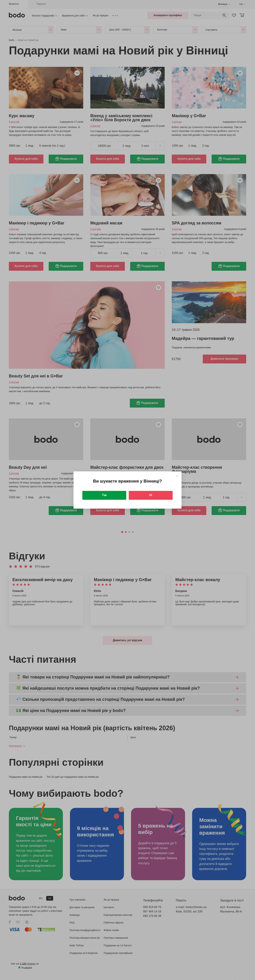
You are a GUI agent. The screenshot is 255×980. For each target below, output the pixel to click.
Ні (151, 495)
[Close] (177, 476)
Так (104, 495)
